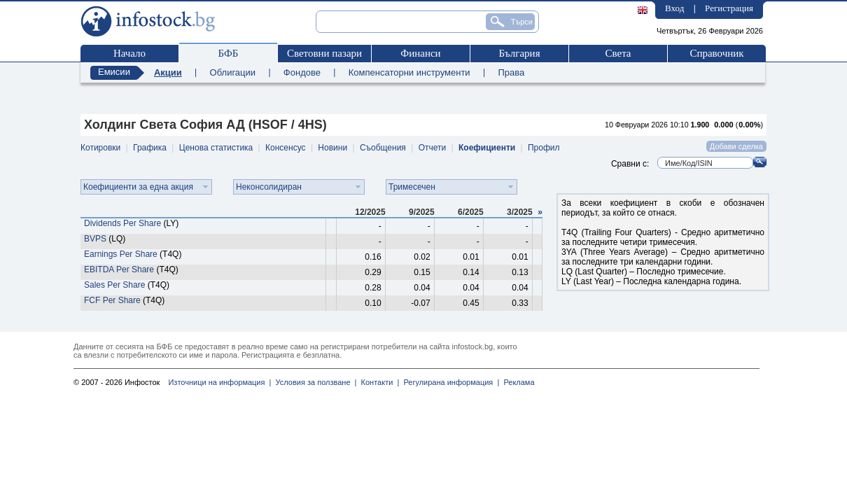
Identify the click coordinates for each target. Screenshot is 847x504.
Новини (332, 148)
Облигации (233, 72)
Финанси (420, 53)
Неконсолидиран (269, 187)
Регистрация (729, 8)
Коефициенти (487, 148)
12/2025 (370, 212)
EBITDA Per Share (119, 269)
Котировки (100, 148)
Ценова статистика (216, 148)
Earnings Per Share (121, 254)
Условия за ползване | (314, 382)
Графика (150, 148)
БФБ (229, 53)
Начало (129, 53)
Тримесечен (412, 187)
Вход (674, 8)
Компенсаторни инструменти (409, 72)
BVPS (95, 239)
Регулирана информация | (449, 382)
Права (511, 72)
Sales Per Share (114, 285)
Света (618, 53)
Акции (168, 72)
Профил (544, 148)
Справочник (716, 53)
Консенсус (285, 148)
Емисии (114, 72)
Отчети (433, 148)
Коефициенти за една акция (138, 187)
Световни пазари (324, 53)
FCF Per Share (112, 300)
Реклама (517, 382)
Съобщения (383, 148)
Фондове (302, 72)
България (519, 53)
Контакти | (378, 382)
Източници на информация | (219, 382)
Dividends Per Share (122, 223)
